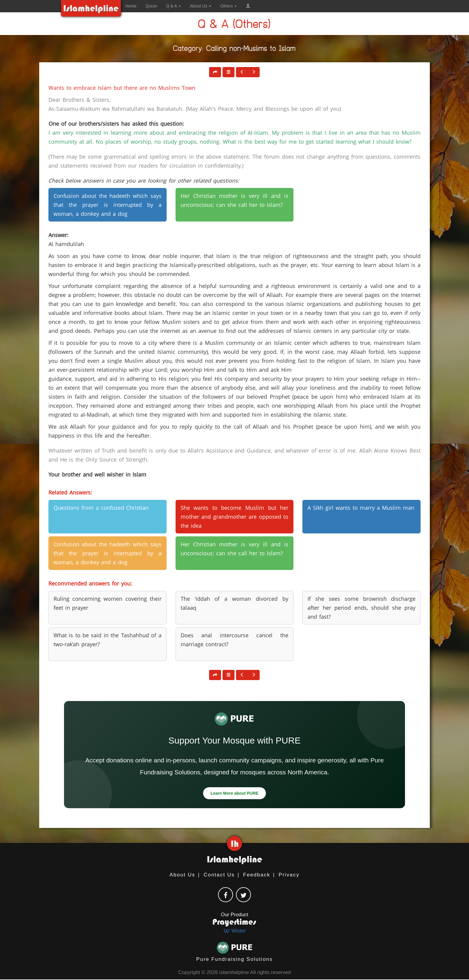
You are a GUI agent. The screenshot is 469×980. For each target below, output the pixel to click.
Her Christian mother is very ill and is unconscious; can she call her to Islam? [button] (235, 200)
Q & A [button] (173, 6)
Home (131, 6)
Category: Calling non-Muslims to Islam (234, 50)
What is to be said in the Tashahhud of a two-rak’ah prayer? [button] (108, 640)
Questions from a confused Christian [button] (101, 508)
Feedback (257, 875)
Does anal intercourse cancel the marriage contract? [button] (235, 640)
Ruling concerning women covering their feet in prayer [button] (108, 603)
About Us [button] (201, 6)
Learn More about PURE (234, 793)
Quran (151, 6)
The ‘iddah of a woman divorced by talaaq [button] (235, 603)
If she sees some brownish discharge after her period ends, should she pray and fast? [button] (361, 608)
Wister (234, 931)
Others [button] (229, 6)
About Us (182, 875)
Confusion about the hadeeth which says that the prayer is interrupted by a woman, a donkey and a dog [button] (108, 205)
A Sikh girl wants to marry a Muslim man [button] (361, 508)
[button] (248, 6)
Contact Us (219, 875)
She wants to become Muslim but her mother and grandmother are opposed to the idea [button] (235, 517)
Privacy (289, 875)
